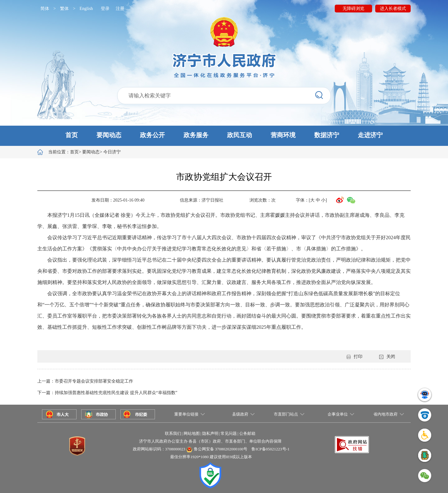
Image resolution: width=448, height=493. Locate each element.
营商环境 (283, 135)
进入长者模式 (393, 9)
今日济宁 (112, 152)
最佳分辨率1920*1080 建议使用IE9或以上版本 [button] (211, 457)
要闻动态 (109, 135)
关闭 (387, 357)
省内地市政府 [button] (385, 414)
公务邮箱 (247, 433)
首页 (72, 135)
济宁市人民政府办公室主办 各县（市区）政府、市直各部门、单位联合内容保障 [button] (210, 441)
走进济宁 (370, 135)
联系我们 (173, 433)
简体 (45, 9)
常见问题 (229, 433)
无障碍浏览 (353, 9)
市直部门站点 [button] (286, 414)
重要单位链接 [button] (186, 414)
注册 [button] (120, 9)
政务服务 (196, 135)
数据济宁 (327, 135)
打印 (355, 357)
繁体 (64, 9)
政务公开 (152, 135)
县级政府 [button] (240, 414)
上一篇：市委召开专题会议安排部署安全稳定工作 (85, 381)
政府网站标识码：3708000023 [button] (159, 449)
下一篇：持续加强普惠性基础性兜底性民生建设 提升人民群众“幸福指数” (107, 393)
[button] (224, 136)
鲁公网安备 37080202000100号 (221, 449)
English (86, 9)
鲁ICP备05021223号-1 (270, 449)
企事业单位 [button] (338, 414)
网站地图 (192, 433)
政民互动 (240, 135)
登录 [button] (105, 9)
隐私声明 (210, 433)
